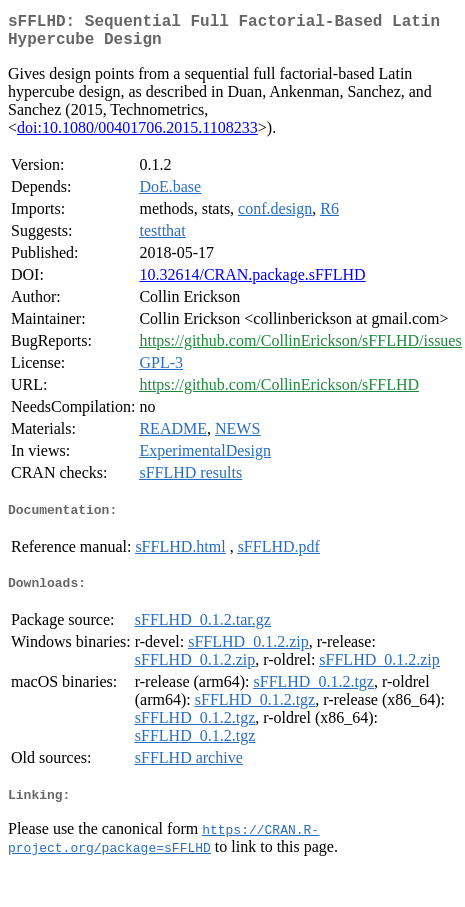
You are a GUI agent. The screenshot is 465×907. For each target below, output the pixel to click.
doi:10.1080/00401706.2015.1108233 (137, 135)
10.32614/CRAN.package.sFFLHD (252, 282)
